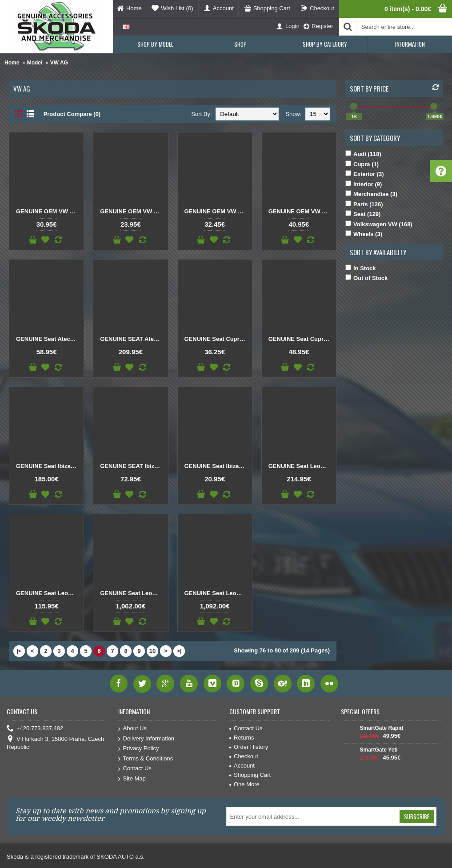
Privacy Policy (139, 749)
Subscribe (417, 816)
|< (19, 651)
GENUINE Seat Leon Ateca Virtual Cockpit (132, 593)
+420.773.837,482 (35, 729)
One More (244, 784)
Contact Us (135, 769)
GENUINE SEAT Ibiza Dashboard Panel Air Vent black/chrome (132, 466)
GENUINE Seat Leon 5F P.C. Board (48, 593)
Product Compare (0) (72, 114)
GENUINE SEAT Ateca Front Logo (132, 339)
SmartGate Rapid (382, 728)
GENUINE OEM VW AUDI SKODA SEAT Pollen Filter (48, 211)
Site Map (132, 779)
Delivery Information (146, 739)
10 (152, 651)
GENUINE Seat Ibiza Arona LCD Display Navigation (48, 466)
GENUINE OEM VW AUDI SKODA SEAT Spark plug (216, 211)
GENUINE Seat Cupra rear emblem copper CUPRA (300, 339)
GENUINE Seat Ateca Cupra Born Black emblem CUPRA (48, 339)
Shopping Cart (250, 775)
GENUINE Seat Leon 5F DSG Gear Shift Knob (300, 466)
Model (35, 63)
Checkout (244, 756)
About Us (132, 729)
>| (179, 651)
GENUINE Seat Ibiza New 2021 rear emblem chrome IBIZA (216, 466)
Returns (242, 738)
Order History (249, 747)
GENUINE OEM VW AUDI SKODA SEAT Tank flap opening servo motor (300, 211)
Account (242, 766)
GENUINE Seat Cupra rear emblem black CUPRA (216, 339)
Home (12, 63)
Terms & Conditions (146, 759)
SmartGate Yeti (379, 750)
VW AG (59, 63)
